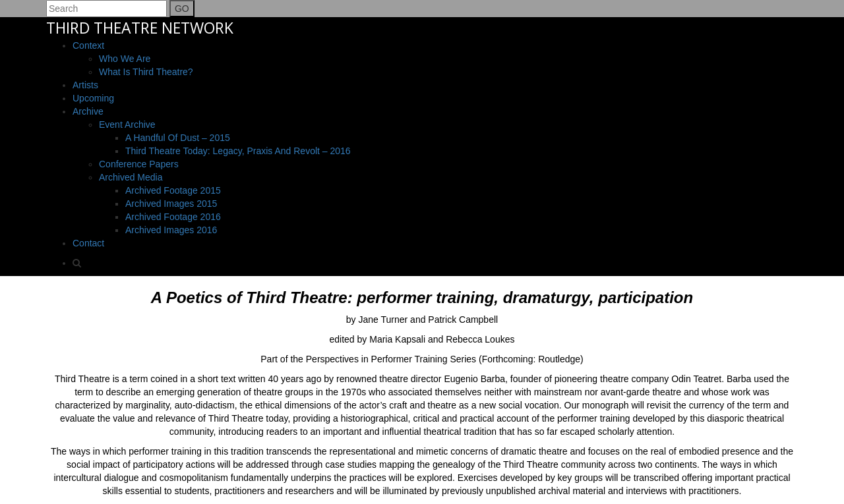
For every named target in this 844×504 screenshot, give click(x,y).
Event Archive (127, 125)
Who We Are (125, 59)
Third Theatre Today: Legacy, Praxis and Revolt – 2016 (238, 151)
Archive (88, 111)
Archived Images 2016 (171, 230)
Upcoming (93, 98)
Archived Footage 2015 (173, 190)
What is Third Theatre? (146, 72)
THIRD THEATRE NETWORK (140, 28)
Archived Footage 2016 (173, 217)
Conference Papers (139, 164)
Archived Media (131, 177)
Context (88, 45)
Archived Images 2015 (171, 204)
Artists (85, 85)
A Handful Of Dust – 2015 (178, 138)
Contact (88, 243)
